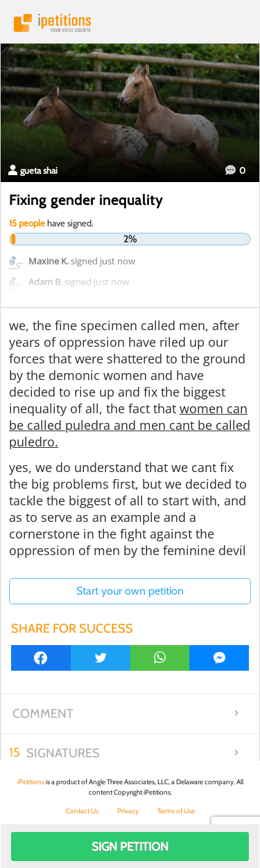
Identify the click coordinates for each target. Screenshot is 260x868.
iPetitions (130, 23)
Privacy (128, 811)
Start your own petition (130, 591)
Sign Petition (130, 847)
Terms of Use (176, 811)
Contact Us (82, 811)
